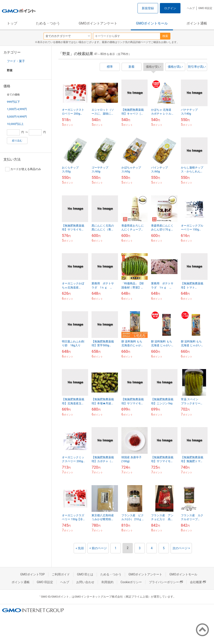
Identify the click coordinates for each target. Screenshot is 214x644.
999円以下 (13, 102)
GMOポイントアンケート (98, 23)
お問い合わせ (85, 582)
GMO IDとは (85, 574)
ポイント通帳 (197, 23)
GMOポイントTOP (32, 574)
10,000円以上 (15, 124)
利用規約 (107, 582)
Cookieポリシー (131, 582)
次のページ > (181, 548)
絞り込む (17, 141)
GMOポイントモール (152, 23)
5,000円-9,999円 (17, 117)
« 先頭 (80, 548)
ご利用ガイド (61, 574)
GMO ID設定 (205, 8)
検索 (165, 36)
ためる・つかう (48, 23)
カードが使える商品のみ (23, 169)
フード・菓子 (16, 61)
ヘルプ (191, 8)
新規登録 (148, 8)
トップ (12, 23)
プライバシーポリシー (166, 582)
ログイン (170, 8)
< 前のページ (98, 548)
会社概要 (198, 582)
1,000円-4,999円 (17, 109)
